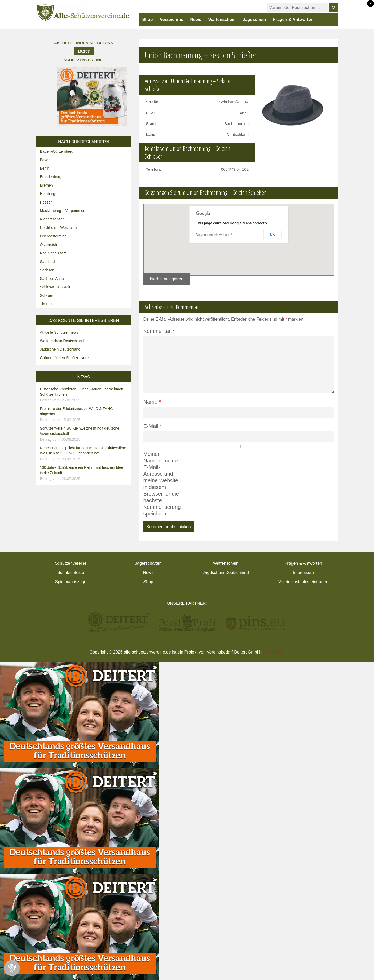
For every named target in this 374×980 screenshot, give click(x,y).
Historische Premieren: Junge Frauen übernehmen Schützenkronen (84, 395)
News (196, 19)
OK (273, 235)
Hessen (46, 202)
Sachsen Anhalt (53, 279)
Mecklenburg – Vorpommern (63, 211)
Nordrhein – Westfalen (58, 228)
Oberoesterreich (53, 236)
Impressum (303, 573)
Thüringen (48, 304)
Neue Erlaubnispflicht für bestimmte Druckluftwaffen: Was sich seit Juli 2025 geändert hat (84, 454)
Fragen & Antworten (293, 19)
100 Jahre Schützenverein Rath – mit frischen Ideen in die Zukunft (84, 473)
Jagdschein (254, 19)
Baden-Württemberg (57, 151)
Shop (148, 19)
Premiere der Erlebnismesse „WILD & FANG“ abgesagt (84, 414)
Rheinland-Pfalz (53, 253)
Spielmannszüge (71, 582)
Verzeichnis (171, 19)
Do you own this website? (214, 235)
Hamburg (48, 194)
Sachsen (47, 270)
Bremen (47, 185)
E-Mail (153, 426)
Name (152, 402)
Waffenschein (222, 19)
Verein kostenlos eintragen (303, 582)
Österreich (49, 245)
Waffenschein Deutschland (62, 341)
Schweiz (47, 295)
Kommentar (159, 331)
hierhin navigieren (167, 279)
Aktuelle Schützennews (59, 332)
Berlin (45, 168)
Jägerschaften (148, 563)
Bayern (46, 160)
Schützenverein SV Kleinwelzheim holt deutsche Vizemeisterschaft (84, 434)
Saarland (47, 262)
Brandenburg (51, 177)
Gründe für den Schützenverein (66, 358)
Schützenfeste (71, 573)
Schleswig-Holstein (56, 287)
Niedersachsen (52, 219)
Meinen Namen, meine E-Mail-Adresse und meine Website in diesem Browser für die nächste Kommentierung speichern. (161, 484)
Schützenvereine (71, 563)
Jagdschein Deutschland (60, 349)
